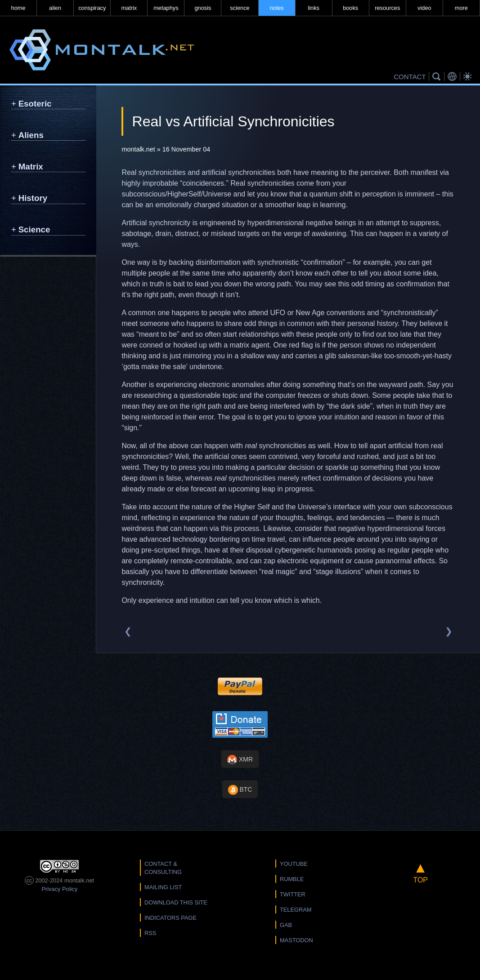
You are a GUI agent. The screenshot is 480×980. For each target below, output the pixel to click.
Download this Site (176, 902)
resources (387, 8)
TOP (420, 872)
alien (55, 8)
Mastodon (296, 940)
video (424, 8)
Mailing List (163, 887)
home (18, 8)
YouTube (294, 864)
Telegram (296, 910)
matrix (129, 8)
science (240, 8)
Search (438, 76)
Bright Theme (469, 76)
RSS (150, 933)
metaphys (166, 8)
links (314, 8)
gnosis (203, 8)
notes (276, 8)
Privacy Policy (59, 889)
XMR (240, 760)
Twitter (293, 894)
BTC (240, 790)
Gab (286, 925)
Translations (453, 76)
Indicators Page (170, 918)
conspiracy (92, 8)
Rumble (292, 879)
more (461, 8)
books (350, 8)
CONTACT (410, 77)
